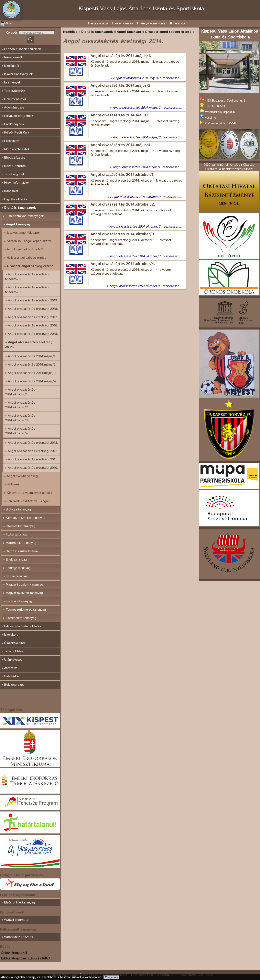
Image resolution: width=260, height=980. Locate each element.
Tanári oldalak (14, 651)
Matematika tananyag (21, 543)
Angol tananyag (18, 224)
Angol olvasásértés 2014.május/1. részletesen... (148, 78)
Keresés (12, 33)
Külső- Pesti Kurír (17, 133)
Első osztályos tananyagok (25, 216)
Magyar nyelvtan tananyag (24, 593)
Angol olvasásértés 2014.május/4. (32, 381)
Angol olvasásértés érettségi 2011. (33, 459)
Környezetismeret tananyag (25, 518)
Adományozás (14, 108)
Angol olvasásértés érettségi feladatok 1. (27, 277)
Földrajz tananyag (18, 568)
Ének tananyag (16, 560)
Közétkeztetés (15, 166)
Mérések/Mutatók (17, 149)
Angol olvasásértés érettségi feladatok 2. (27, 290)
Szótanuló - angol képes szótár (29, 241)
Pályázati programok (19, 116)
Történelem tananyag (21, 618)
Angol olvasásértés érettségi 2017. (33, 317)
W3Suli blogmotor (17, 920)
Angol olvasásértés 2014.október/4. (20, 431)
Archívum (11, 668)
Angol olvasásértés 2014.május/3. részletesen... (147, 137)
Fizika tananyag (17, 535)
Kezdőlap (70, 32)
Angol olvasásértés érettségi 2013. (33, 443)
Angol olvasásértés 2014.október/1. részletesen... (146, 197)
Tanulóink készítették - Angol (28, 501)
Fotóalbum (12, 141)
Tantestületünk (15, 91)
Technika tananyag (19, 601)
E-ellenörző (98, 23)
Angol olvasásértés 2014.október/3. (20, 418)
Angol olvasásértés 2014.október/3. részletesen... (146, 256)
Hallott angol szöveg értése (27, 258)
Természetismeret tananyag (26, 610)
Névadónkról (13, 57)
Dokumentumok (15, 99)
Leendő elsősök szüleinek (23, 49)
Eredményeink (14, 124)
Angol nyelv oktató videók (25, 249)
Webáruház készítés (19, 937)
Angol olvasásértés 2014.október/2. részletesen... (146, 227)
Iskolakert (11, 635)
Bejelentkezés (14, 685)
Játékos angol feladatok (24, 233)
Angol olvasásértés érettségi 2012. (33, 451)
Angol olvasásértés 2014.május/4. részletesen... (147, 167)
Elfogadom (111, 977)
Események (12, 83)
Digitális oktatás (16, 199)
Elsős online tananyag (19, 903)
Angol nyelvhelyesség (22, 476)
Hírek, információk (17, 183)
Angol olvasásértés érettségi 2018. (33, 309)
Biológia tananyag (18, 510)
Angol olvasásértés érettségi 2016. (33, 326)
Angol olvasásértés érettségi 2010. (33, 468)
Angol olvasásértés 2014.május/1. (32, 356)
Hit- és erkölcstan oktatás (23, 626)
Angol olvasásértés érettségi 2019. (33, 301)
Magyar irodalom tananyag (24, 585)
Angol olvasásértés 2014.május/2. (32, 365)
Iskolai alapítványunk (18, 74)
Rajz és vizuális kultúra (22, 551)
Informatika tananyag (20, 526)
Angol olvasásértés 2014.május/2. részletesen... (147, 108)
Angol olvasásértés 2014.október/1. (20, 392)
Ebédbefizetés (15, 158)
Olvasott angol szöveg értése (30, 266)
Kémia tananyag (17, 576)
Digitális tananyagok (20, 208)
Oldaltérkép (12, 676)
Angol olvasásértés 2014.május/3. (32, 373)
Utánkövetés (13, 660)
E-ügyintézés (123, 23)
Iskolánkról (12, 66)
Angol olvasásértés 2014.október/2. (20, 405)
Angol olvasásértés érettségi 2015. (33, 334)
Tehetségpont (14, 174)
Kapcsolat (178, 23)
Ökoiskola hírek (15, 643)
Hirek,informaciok (151, 23)
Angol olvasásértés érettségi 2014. (29, 345)
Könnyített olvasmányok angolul (29, 493)
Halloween (14, 485)
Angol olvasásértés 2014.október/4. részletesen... (146, 286)
